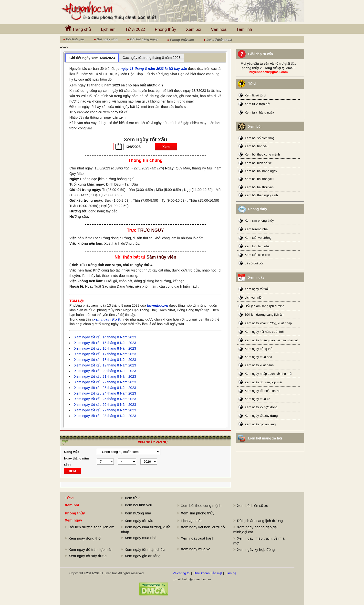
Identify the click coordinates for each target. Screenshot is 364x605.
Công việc (72, 452)
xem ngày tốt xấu (107, 319)
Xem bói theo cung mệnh (262, 154)
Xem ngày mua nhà (258, 357)
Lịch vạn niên (254, 297)
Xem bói (194, 29)
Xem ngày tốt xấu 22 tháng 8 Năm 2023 (105, 382)
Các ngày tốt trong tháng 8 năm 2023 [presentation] (151, 58)
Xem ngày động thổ (259, 349)
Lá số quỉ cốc (254, 263)
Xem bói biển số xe (258, 163)
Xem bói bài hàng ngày (261, 171)
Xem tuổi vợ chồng (258, 238)
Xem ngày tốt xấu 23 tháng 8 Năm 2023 (105, 388)
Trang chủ (78, 28)
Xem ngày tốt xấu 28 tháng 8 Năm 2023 (105, 416)
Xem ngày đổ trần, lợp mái (263, 382)
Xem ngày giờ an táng (260, 424)
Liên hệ (231, 573)
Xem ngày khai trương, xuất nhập (268, 323)
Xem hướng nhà (256, 229)
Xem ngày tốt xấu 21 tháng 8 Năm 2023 (105, 376)
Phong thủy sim (182, 40)
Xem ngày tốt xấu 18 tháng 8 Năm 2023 (105, 360)
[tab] (92, 58)
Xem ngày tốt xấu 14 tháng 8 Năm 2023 (105, 337)
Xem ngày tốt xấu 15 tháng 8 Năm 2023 (105, 343)
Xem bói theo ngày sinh (261, 195)
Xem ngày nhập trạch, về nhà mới (268, 374)
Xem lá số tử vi (255, 95)
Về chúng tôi (181, 573)
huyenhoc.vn (157, 305)
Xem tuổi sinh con (257, 255)
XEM (72, 471)
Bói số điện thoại (219, 40)
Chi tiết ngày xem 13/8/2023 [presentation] (92, 58)
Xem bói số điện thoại (260, 138)
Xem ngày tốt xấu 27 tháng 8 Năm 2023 (105, 410)
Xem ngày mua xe (257, 399)
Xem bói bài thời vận (259, 187)
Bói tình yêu (75, 39)
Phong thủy (166, 29)
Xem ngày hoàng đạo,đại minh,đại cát (271, 340)
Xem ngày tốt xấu (257, 289)
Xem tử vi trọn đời (257, 104)
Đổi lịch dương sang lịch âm (265, 315)
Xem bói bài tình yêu (259, 179)
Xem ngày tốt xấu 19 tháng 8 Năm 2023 (105, 365)
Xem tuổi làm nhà (257, 246)
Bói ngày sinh (107, 39)
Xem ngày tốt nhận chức (262, 391)
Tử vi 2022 (135, 29)
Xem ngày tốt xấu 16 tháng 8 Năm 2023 (105, 348)
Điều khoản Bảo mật (208, 573)
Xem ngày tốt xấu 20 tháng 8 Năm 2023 (105, 371)
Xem (166, 147)
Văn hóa (219, 29)
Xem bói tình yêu (257, 146)
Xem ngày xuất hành (259, 365)
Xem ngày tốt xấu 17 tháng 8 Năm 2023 (105, 354)
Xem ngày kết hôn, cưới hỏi (264, 332)
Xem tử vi (133, 498)
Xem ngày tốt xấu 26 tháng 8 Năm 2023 (105, 405)
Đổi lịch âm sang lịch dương (265, 306)
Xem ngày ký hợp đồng (261, 407)
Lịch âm (108, 29)
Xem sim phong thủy (259, 221)
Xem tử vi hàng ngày (259, 112)
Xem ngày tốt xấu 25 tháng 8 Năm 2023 (105, 399)
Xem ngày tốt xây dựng (261, 416)
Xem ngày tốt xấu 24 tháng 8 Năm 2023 (105, 393)
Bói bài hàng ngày (144, 39)
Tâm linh (244, 29)
